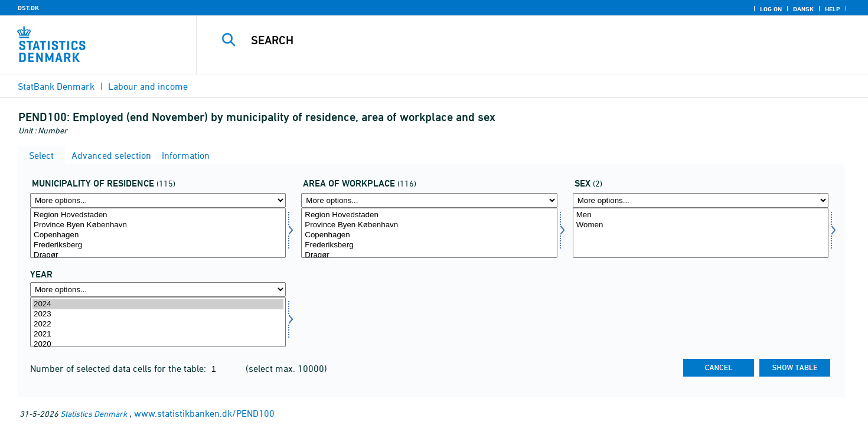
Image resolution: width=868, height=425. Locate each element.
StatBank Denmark (56, 86)
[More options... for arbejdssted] (429, 200)
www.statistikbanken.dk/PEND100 (204, 413)
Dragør (158, 255)
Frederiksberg (158, 245)
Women (701, 225)
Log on (771, 9)
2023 (158, 314)
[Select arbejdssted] (429, 233)
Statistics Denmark (94, 413)
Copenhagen (158, 235)
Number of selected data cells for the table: (119, 368)
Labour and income (148, 86)
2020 (158, 344)
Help (833, 9)
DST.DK (28, 8)
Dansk (803, 9)
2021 (158, 334)
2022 (158, 324)
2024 (158, 304)
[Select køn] (701, 233)
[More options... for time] (158, 290)
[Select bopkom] (158, 233)
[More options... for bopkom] (158, 200)
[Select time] (158, 322)
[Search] (511, 40)
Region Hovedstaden (158, 215)
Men (701, 215)
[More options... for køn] (701, 200)
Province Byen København (158, 225)
